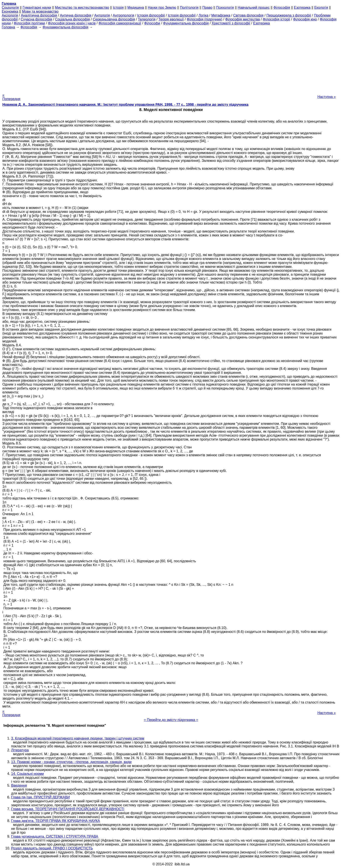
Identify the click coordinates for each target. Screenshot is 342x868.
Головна (8, 27)
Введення (19, 785)
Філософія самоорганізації (120, 23)
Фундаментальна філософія (186, 23)
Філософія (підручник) (204, 19)
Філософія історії (276, 19)
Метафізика (221, 15)
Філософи (152, 23)
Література (20, 750)
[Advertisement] (171, 60)
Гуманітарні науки (37, 8)
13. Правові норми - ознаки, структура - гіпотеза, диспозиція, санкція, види (71, 762)
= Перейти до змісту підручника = (171, 720)
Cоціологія (10, 8)
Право (207, 8)
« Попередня (11, 97)
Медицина (136, 8)
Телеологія (147, 19)
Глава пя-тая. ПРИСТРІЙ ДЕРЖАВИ (40, 797)
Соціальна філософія (73, 19)
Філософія (282, 8)
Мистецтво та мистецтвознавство (82, 8)
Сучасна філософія (37, 19)
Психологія (225, 8)
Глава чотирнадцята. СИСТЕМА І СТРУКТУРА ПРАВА (55, 836)
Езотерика (302, 8)
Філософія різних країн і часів (72, 23)
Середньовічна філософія (114, 19)
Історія (118, 8)
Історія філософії (151, 15)
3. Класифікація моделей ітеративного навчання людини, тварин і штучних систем (78, 738)
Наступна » (327, 97)
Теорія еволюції (171, 19)
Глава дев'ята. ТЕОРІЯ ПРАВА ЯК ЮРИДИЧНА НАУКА (56, 821)
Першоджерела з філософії (289, 15)
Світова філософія (248, 15)
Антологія (102, 15)
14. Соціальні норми (27, 774)
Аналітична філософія (39, 15)
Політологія (189, 8)
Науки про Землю (162, 8)
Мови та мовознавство (40, 11)
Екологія (321, 8)
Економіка (10, 11)
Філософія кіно (305, 19)
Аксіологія (10, 15)
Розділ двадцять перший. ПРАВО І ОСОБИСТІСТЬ (52, 848)
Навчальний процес (254, 8)
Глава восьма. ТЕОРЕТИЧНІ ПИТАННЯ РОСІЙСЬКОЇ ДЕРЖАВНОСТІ (68, 809)
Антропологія (123, 15)
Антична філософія (76, 15)
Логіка (203, 15)
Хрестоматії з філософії (231, 23)
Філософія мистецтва (242, 19)
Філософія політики (29, 23)
